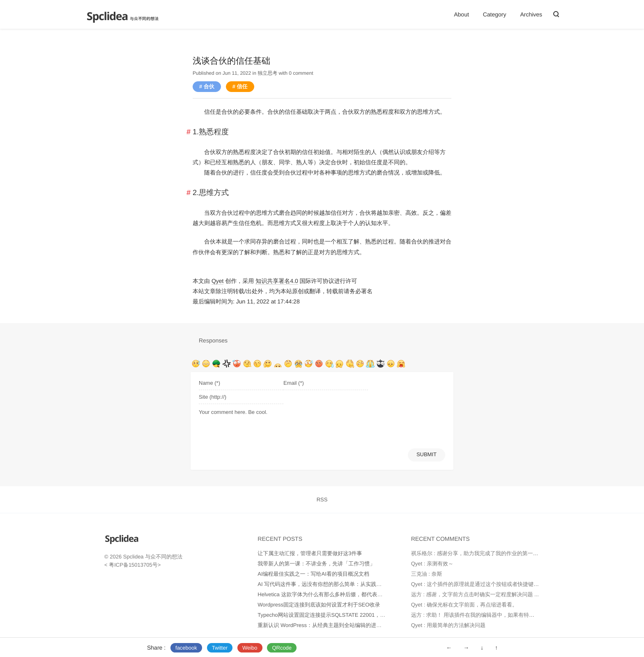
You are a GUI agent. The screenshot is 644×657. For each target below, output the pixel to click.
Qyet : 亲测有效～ (432, 564)
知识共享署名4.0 (277, 281)
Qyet (218, 281)
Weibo (250, 648)
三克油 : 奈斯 (427, 574)
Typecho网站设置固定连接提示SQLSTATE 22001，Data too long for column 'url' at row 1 (363, 615)
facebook (186, 648)
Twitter (220, 648)
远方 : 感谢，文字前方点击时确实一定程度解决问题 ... (475, 594)
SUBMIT (427, 454)
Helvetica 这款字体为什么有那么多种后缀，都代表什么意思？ (331, 594)
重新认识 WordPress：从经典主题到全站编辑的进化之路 (325, 625)
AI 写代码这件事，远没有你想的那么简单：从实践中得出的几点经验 (338, 584)
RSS (322, 500)
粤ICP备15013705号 (133, 565)
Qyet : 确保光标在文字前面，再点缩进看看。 (464, 605)
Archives (531, 14)
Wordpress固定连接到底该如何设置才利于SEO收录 (319, 605)
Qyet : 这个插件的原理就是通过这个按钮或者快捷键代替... (480, 584)
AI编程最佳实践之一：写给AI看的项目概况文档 (313, 574)
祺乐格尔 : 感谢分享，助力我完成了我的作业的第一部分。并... (485, 553)
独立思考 (267, 73)
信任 (242, 86)
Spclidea (133, 557)
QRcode (282, 648)
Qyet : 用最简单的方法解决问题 (448, 625)
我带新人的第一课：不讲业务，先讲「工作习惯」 (316, 564)
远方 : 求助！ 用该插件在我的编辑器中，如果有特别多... (478, 615)
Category (495, 14)
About (461, 14)
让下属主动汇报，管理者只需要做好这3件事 (310, 553)
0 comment (301, 73)
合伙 (209, 86)
